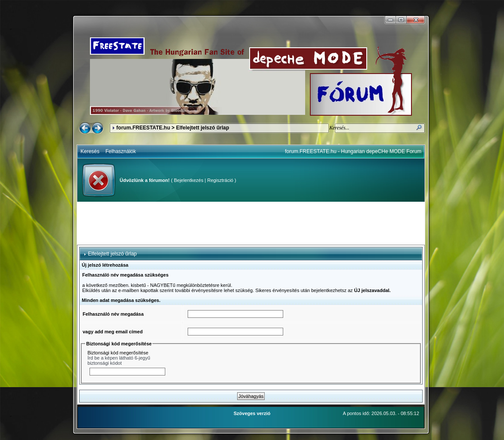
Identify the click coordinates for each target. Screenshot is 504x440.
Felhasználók (121, 151)
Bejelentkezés (189, 180)
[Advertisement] (251, 223)
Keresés (90, 151)
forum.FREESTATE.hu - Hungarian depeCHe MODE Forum (353, 151)
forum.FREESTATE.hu (143, 128)
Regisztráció (220, 180)
